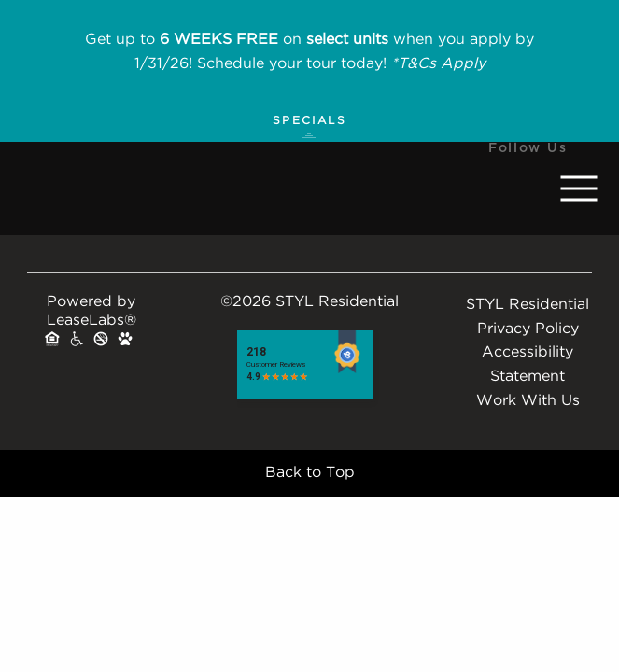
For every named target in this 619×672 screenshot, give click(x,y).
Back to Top (310, 473)
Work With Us (528, 401)
